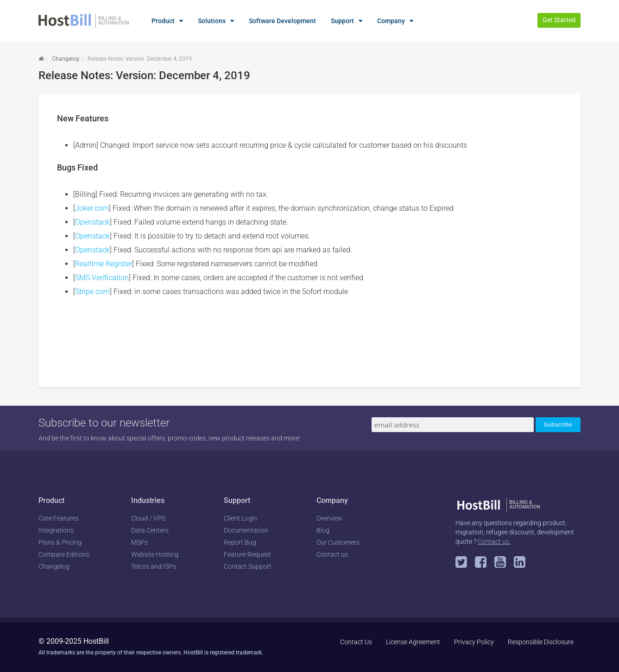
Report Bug (240, 542)
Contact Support (248, 566)
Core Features (59, 518)
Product (163, 21)
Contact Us (356, 642)
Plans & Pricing (60, 542)
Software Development (282, 21)
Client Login (240, 518)
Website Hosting (155, 554)
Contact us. (494, 541)
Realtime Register (104, 264)
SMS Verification (102, 278)
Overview (329, 518)
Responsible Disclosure (541, 642)
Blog (323, 530)
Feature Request (247, 554)
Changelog (66, 59)
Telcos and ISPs (154, 566)
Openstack (92, 222)
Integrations (56, 530)
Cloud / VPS (148, 518)
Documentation (246, 530)
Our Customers (338, 542)
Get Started (559, 20)
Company (391, 21)
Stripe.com (92, 292)
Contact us (332, 554)
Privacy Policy (474, 642)
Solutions (212, 21)
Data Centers (150, 530)
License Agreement (413, 642)
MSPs (139, 542)
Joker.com (92, 208)
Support (342, 21)
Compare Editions (64, 554)
